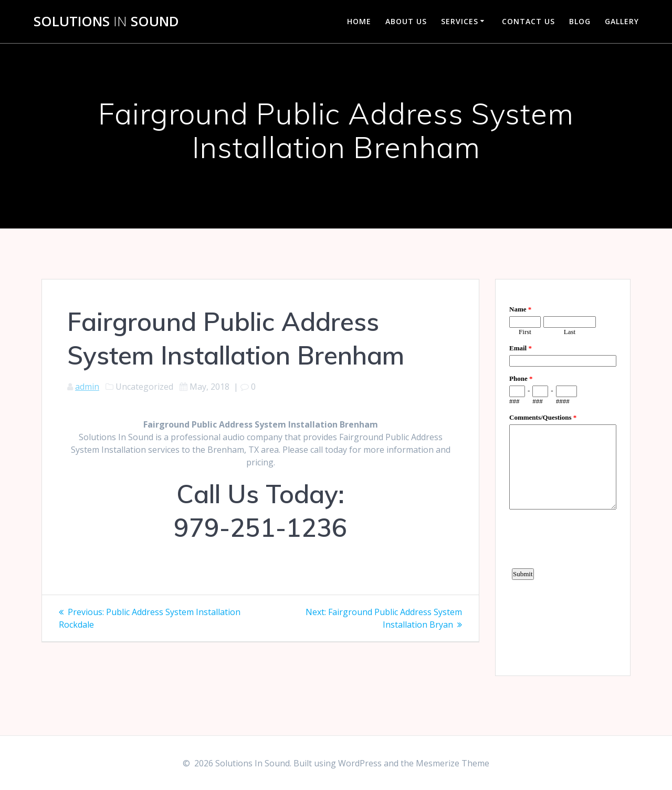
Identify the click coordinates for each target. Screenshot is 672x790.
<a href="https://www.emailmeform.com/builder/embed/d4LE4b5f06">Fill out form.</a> (563, 476)
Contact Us (528, 21)
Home (359, 21)
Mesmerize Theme (453, 763)
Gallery (622, 21)
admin (87, 387)
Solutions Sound (106, 22)
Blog (580, 21)
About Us (406, 21)
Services (460, 21)
